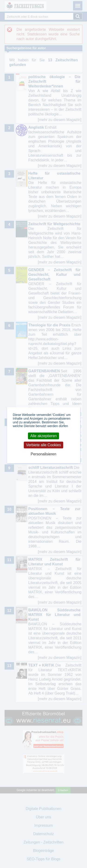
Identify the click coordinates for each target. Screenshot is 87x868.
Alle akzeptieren (44, 436)
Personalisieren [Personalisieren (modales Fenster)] (43, 454)
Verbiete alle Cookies (43, 445)
